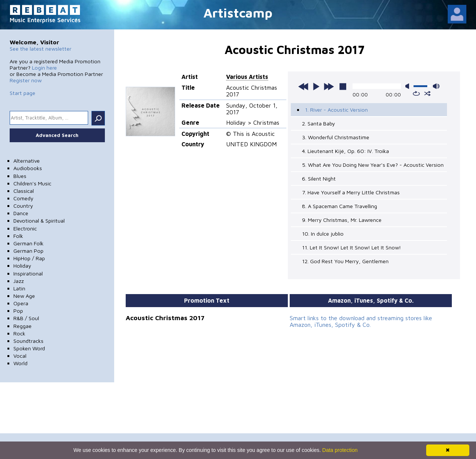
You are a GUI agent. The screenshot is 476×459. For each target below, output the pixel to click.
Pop (18, 311)
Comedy (23, 198)
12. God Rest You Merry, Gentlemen (345, 261)
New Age (24, 296)
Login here (44, 68)
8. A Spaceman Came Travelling (340, 206)
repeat (416, 93)
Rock (19, 333)
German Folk (28, 243)
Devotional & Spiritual (39, 221)
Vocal (20, 356)
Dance (21, 213)
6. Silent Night (319, 178)
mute (409, 86)
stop (343, 86)
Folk (18, 236)
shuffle (427, 93)
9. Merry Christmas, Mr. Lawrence (342, 220)
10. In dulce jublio (323, 234)
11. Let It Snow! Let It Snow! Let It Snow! (351, 247)
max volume (436, 86)
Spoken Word (29, 348)
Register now (26, 80)
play (316, 86)
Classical (24, 191)
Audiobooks (28, 168)
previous (303, 86)
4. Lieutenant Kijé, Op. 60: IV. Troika (345, 151)
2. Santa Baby (319, 123)
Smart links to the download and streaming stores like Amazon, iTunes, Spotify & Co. (361, 321)
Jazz (19, 281)
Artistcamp (238, 12)
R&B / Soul (26, 318)
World (20, 363)
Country (23, 206)
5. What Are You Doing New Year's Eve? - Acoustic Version (373, 165)
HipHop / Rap (29, 258)
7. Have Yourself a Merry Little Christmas (351, 192)
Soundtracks (28, 341)
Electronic (25, 228)
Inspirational (28, 273)
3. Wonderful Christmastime (336, 137)
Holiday (22, 266)
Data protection (340, 450)
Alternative (27, 161)
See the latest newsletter (41, 49)
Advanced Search (57, 135)
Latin (19, 288)
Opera (21, 303)
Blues (20, 176)
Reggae (22, 326)
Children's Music (32, 183)
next (329, 86)
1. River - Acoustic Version (336, 110)
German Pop (28, 251)
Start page (22, 93)
